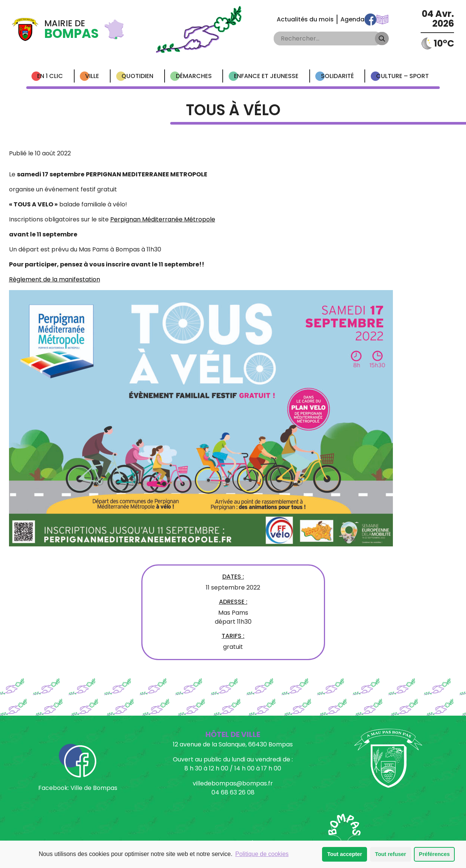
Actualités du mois (305, 19)
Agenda (352, 19)
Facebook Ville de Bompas (370, 20)
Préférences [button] (434, 854)
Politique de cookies (262, 854)
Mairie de (71, 30)
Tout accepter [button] (345, 854)
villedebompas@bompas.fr (233, 783)
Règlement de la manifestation (55, 279)
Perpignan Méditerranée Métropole (163, 219)
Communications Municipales (382, 20)
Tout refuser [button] (390, 854)
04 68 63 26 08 (233, 792)
